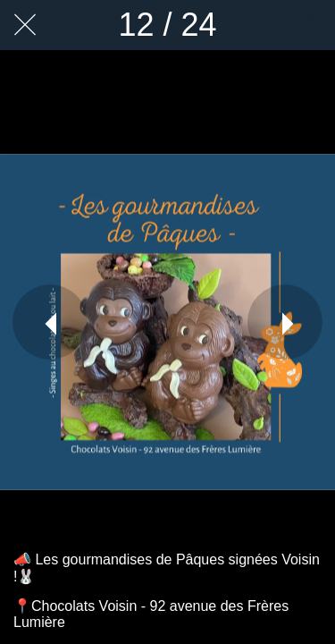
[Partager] (310, 25)
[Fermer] (25, 25)
